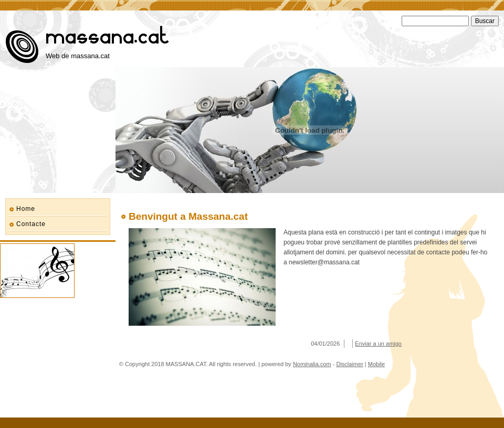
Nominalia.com (312, 364)
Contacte (31, 224)
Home (26, 209)
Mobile (376, 364)
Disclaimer (349, 364)
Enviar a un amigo (378, 344)
